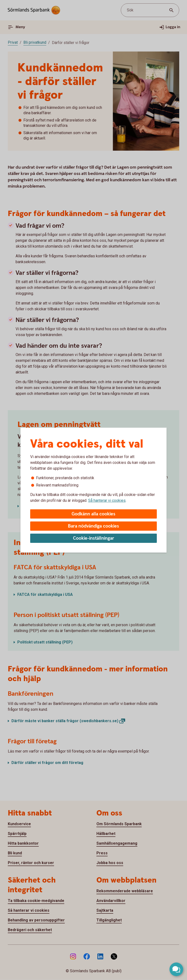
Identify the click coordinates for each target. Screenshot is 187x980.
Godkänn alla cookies (93, 514)
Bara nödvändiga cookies (93, 526)
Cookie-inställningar (94, 538)
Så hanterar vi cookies (107, 500)
